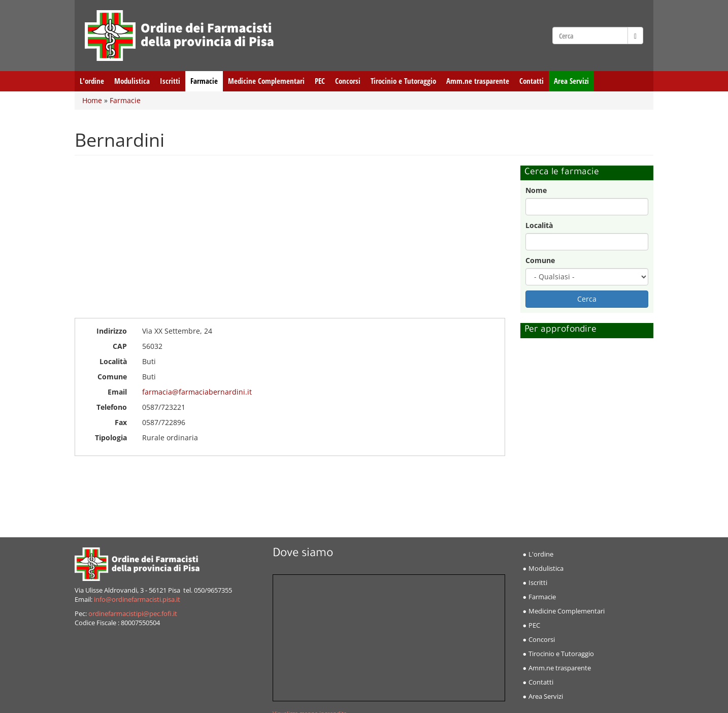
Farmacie (204, 81)
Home (92, 100)
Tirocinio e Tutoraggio (403, 81)
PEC (320, 81)
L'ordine (92, 81)
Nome (536, 190)
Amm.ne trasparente (478, 81)
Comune (540, 260)
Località (539, 225)
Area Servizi (571, 81)
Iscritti (170, 81)
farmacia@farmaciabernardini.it (197, 392)
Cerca (587, 299)
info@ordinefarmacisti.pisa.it (137, 599)
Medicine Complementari (266, 81)
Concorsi (348, 81)
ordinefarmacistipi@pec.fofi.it (133, 614)
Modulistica (132, 81)
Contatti (532, 81)
